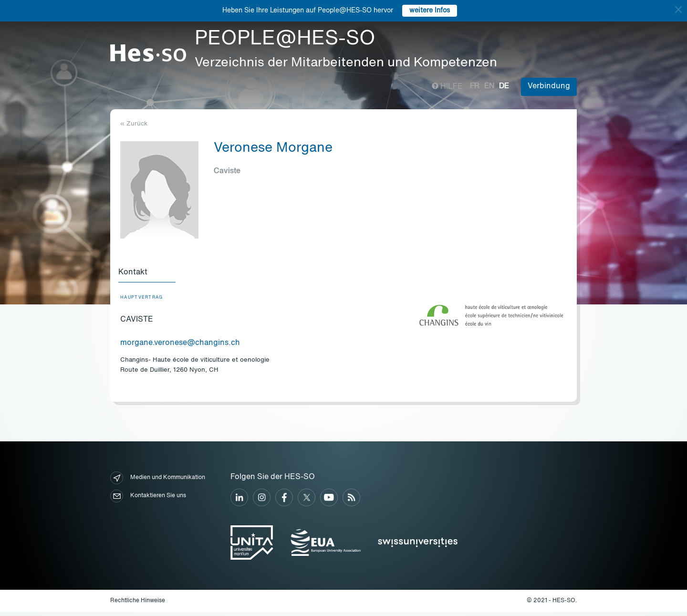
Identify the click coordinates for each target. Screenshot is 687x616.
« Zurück (134, 124)
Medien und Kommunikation (158, 482)
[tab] (149, 275)
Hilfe (447, 87)
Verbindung (549, 86)
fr (475, 86)
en (489, 86)
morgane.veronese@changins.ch (180, 347)
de (504, 86)
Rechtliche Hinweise (138, 605)
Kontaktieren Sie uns (148, 500)
